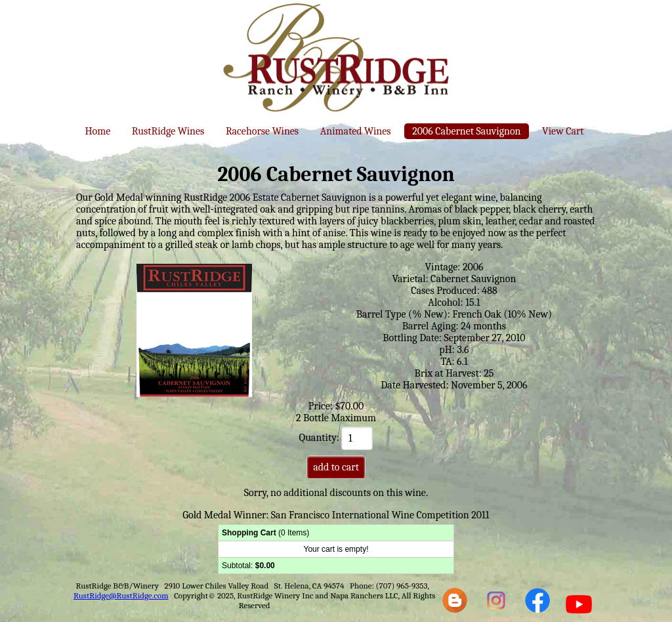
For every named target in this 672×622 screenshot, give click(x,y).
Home (97, 131)
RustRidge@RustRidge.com (121, 595)
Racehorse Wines (262, 131)
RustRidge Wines (168, 131)
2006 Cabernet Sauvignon (466, 131)
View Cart (563, 131)
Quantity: (336, 438)
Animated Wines (356, 131)
